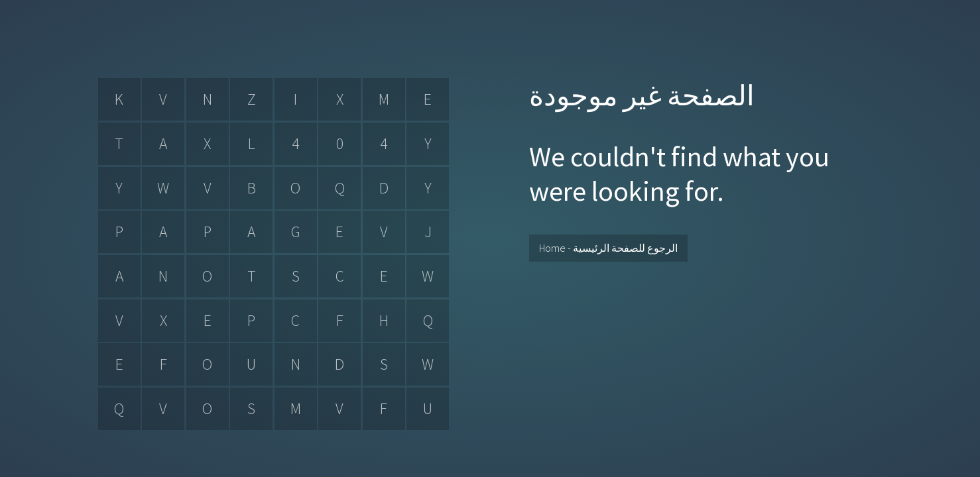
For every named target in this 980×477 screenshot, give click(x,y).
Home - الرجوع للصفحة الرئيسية (608, 248)
